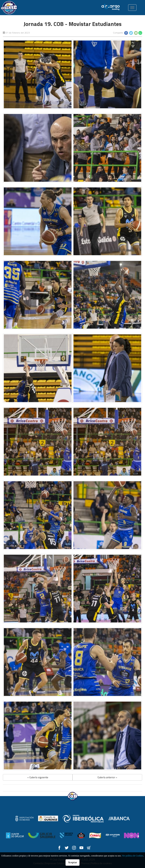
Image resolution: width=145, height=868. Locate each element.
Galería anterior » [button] (107, 777)
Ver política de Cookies (133, 856)
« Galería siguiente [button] (38, 777)
